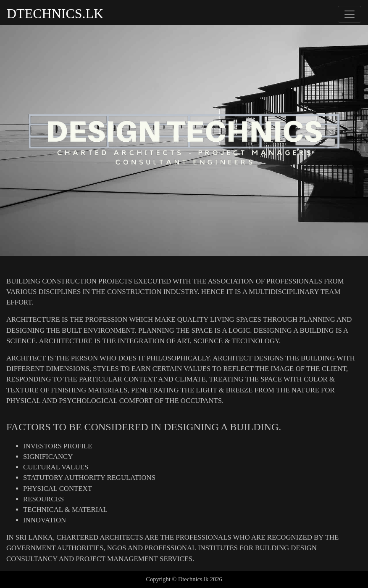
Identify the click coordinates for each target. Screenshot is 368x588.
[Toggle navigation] (350, 14)
